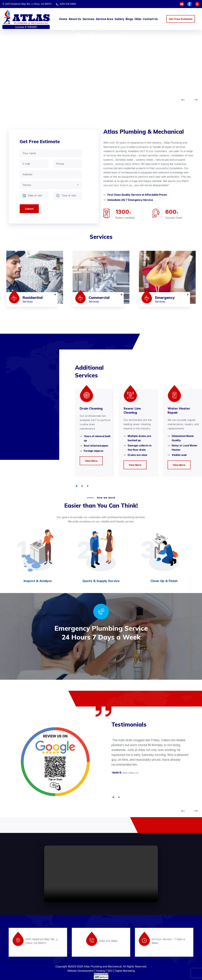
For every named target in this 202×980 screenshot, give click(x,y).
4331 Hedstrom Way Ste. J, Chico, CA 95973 (27, 4)
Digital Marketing (125, 971)
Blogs (129, 19)
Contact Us (150, 19)
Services (88, 19)
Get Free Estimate (181, 19)
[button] (77, 486)
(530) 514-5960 (66, 4)
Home (63, 19)
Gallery (119, 19)
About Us (75, 19)
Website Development (80, 971)
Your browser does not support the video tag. (101, 874)
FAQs (138, 19)
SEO (110, 971)
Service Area (104, 19)
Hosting (100, 971)
